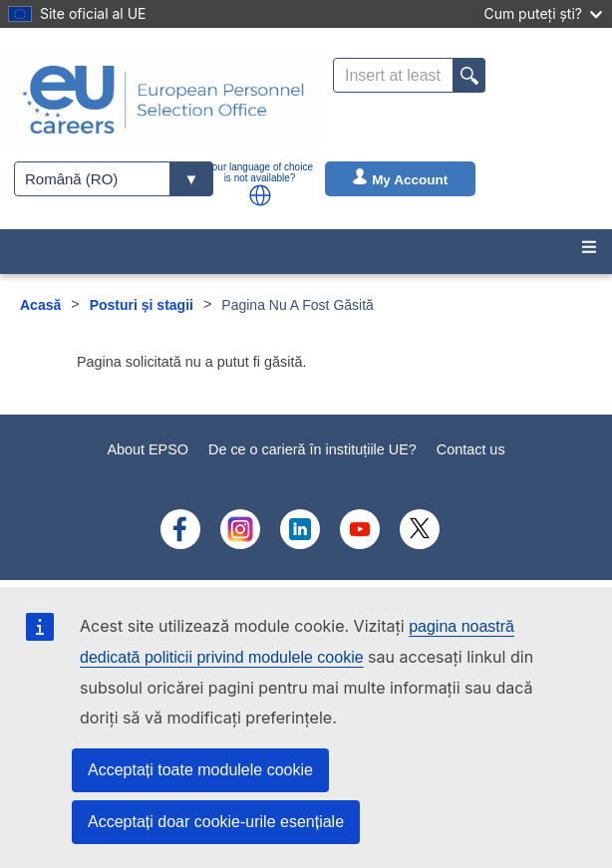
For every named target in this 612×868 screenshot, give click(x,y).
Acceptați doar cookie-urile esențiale (216, 822)
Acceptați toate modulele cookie (200, 770)
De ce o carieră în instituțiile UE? (312, 449)
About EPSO (148, 449)
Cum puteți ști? (543, 13)
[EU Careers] (163, 100)
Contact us (471, 449)
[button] (260, 195)
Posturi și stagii (142, 305)
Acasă (40, 305)
